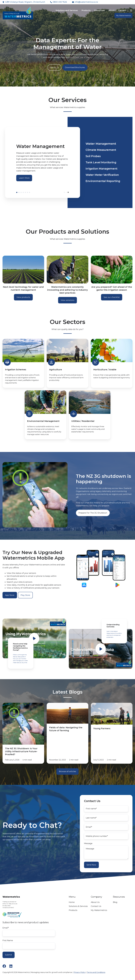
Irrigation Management (25, 192)
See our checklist (112, 297)
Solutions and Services (67, 10)
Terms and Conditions (96, 972)
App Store (10, 595)
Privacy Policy (80, 972)
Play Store (25, 595)
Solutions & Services (78, 906)
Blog (115, 902)
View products (23, 297)
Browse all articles (67, 771)
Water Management (17, 192)
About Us (54, 67)
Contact (122, 10)
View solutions (67, 300)
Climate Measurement (19, 192)
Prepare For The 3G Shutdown (93, 513)
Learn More (24, 178)
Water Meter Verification (27, 192)
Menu (72, 897)
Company (96, 897)
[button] (131, 10)
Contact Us (96, 906)
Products (86, 10)
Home (72, 902)
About (111, 10)
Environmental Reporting (29, 192)
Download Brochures (75, 67)
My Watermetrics (124, 15)
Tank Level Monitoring (23, 192)
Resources (99, 10)
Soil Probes (21, 192)
